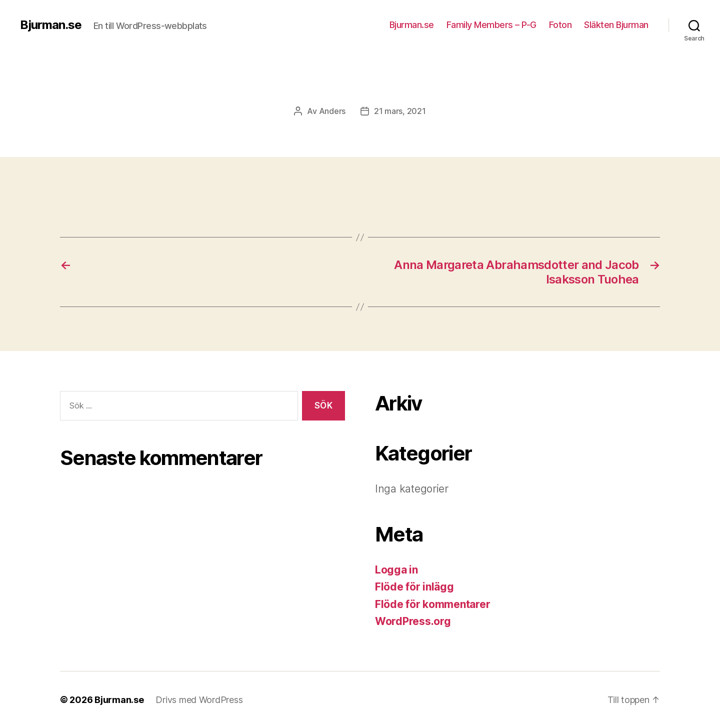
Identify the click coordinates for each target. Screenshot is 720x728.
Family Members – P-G (491, 25)
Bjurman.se (51, 25)
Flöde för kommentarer (432, 604)
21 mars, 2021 (400, 111)
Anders (332, 111)
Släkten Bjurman (616, 25)
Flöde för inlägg (414, 587)
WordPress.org (413, 621)
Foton (560, 25)
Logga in (396, 570)
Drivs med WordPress (199, 700)
